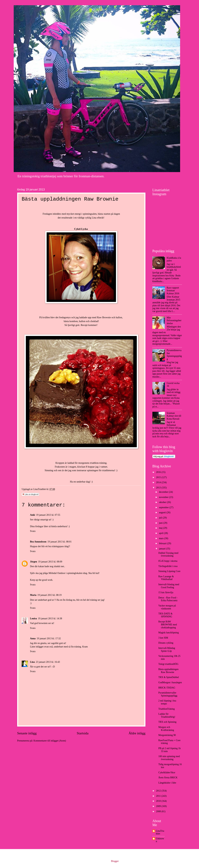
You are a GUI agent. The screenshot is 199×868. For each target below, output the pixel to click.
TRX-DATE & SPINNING (165, 615)
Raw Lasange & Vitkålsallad (166, 578)
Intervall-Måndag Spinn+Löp (167, 650)
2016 (159, 472)
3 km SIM (163, 638)
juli (161, 518)
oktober (163, 502)
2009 (159, 806)
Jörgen (34, 562)
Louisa (33, 618)
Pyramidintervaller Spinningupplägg (174, 355)
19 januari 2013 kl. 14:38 (50, 618)
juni (161, 523)
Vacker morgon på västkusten (167, 607)
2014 (159, 482)
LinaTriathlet (160, 832)
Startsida (83, 733)
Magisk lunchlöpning (168, 633)
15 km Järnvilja (166, 592)
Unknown (160, 840)
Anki (33, 515)
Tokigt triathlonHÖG (168, 664)
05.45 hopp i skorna (168, 561)
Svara (33, 531)
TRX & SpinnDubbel (168, 677)
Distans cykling (166, 643)
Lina (32, 662)
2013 (159, 488)
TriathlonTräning (166, 709)
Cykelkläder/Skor (167, 772)
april (161, 533)
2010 (159, 801)
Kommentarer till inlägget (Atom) (50, 741)
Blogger (115, 861)
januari (163, 549)
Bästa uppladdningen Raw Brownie (168, 671)
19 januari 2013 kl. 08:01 (60, 542)
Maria (33, 595)
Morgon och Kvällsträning (166, 729)
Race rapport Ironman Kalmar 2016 (173, 291)
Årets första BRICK (168, 778)
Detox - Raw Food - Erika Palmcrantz (168, 599)
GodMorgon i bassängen (170, 682)
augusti (163, 512)
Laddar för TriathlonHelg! (167, 715)
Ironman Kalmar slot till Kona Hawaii (174, 416)
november (164, 497)
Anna (33, 638)
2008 (159, 811)
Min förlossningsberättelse (174, 321)
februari (163, 543)
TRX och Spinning (167, 722)
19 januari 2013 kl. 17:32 (49, 638)
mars (162, 538)
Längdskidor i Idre (167, 783)
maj (161, 528)
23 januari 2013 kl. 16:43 (48, 662)
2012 (159, 791)
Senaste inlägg (27, 733)
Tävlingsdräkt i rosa (168, 566)
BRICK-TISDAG (167, 688)
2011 (159, 796)
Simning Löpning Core (169, 571)
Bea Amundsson (38, 542)
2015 (159, 477)
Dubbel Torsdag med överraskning (168, 554)
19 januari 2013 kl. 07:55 (48, 515)
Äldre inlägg (137, 733)
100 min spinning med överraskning (169, 758)
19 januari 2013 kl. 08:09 (50, 562)
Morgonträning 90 (167, 735)
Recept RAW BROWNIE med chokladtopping (168, 624)
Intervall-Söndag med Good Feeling (169, 586)
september (164, 507)
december (164, 492)
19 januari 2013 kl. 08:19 (49, 595)
